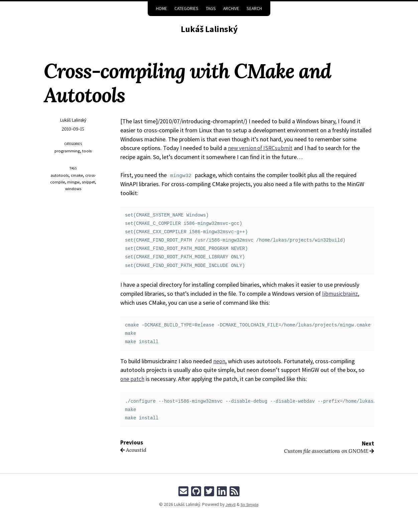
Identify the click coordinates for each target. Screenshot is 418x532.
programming (67, 151)
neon (219, 361)
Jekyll (230, 504)
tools (87, 151)
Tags (211, 9)
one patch (133, 379)
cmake (77, 175)
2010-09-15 (73, 129)
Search (254, 9)
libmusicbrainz (340, 294)
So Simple (249, 504)
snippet (88, 182)
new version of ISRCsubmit (261, 148)
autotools (59, 175)
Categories (186, 9)
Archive (231, 9)
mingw (73, 182)
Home (162, 9)
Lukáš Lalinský (209, 29)
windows (73, 189)
